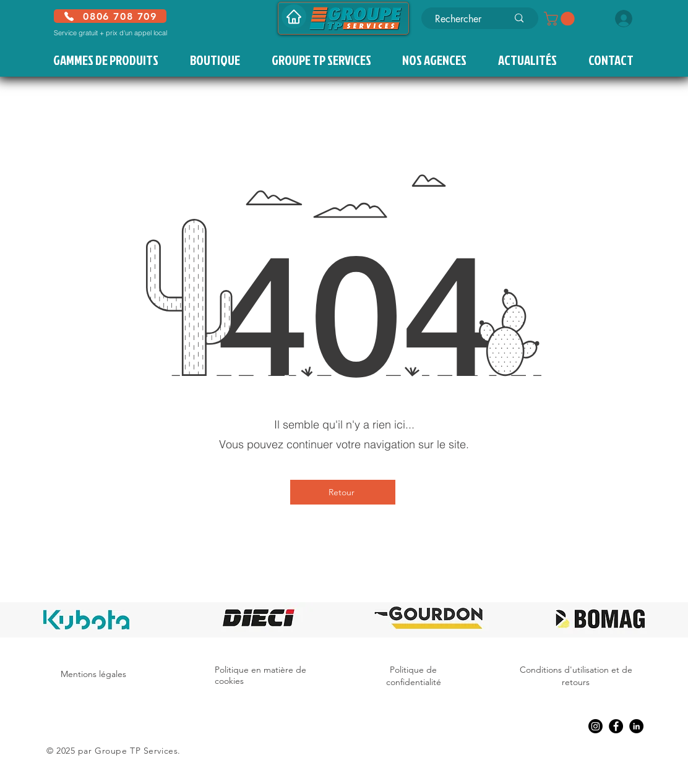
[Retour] (343, 492)
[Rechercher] (462, 19)
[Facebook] (616, 726)
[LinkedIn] (636, 726)
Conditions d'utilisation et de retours (576, 676)
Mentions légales (93, 674)
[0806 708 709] (110, 16)
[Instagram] (596, 726)
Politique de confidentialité (414, 676)
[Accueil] (294, 16)
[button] (561, 19)
